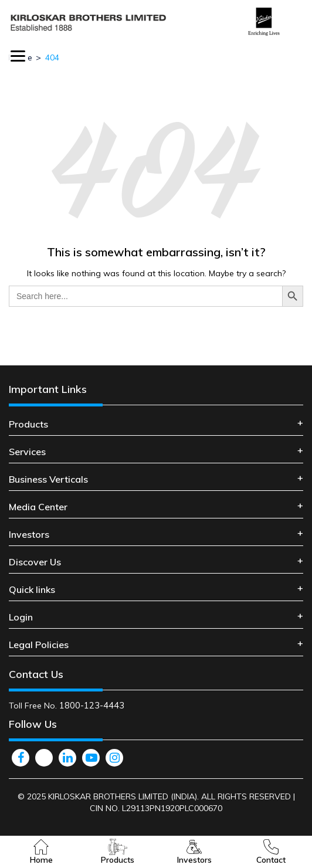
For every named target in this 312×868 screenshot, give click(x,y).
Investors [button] (29, 534)
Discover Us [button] (35, 562)
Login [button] (21, 617)
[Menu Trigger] (18, 56)
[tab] (156, 425)
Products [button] (28, 424)
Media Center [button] (38, 507)
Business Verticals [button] (48, 479)
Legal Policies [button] (39, 645)
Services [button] (27, 452)
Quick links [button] (32, 589)
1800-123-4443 (92, 705)
